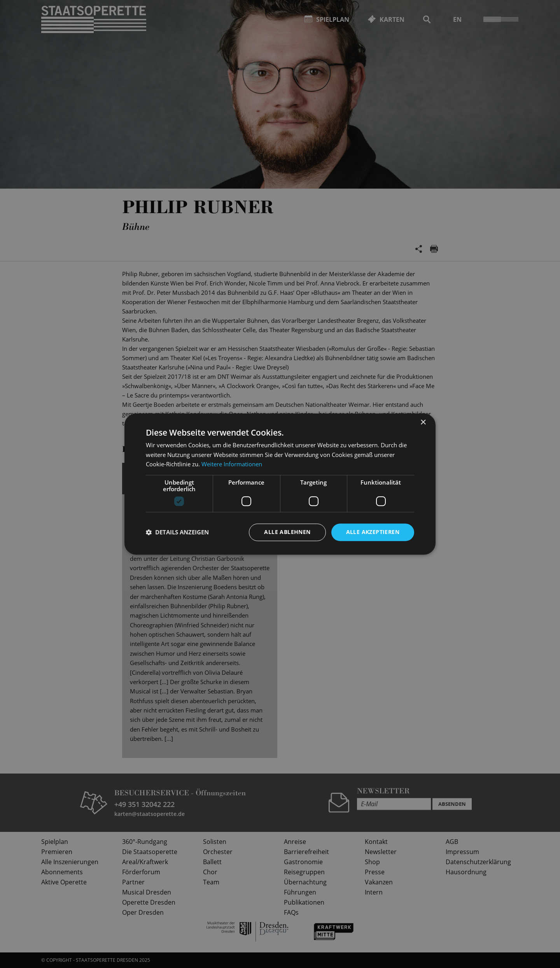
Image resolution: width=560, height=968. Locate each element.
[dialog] (280, 484)
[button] (177, 532)
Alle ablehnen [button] (287, 532)
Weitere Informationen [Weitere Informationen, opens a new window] (232, 464)
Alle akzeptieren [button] (373, 532)
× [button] (423, 423)
